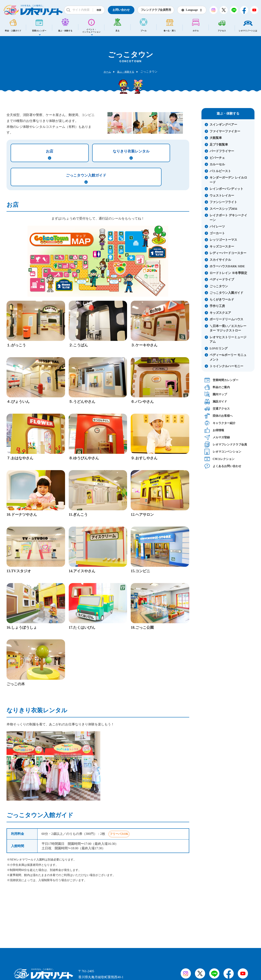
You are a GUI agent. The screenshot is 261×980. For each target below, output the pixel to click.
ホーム (106, 72)
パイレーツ (217, 226)
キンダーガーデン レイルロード (228, 180)
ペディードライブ (222, 280)
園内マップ (216, 394)
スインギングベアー (223, 125)
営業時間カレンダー (221, 380)
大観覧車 (216, 138)
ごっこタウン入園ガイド (226, 293)
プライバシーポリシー (105, 957)
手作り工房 (217, 306)
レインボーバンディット (226, 189)
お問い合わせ (121, 10)
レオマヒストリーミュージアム (228, 340)
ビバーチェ (217, 158)
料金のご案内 (217, 387)
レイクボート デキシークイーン (228, 218)
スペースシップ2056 (223, 209)
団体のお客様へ (219, 416)
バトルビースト (220, 171)
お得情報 (214, 430)
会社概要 (49, 957)
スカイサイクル (220, 260)
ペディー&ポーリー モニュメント (228, 357)
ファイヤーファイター (225, 131)
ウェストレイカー (222, 196)
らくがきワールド (222, 299)
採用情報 (26, 957)
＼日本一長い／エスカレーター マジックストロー (228, 328)
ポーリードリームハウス (226, 319)
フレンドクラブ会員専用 (156, 10)
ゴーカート (217, 233)
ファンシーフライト (223, 202)
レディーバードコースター (228, 253)
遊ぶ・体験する (126, 72)
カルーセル (217, 164)
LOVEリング (219, 348)
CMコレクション (220, 459)
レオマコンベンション (223, 452)
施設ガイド (216, 402)
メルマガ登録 (217, 437)
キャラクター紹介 (220, 423)
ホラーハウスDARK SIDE (227, 266)
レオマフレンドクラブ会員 (226, 445)
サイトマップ (73, 957)
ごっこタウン (219, 286)
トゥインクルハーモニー (226, 366)
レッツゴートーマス (223, 240)
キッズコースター (222, 246)
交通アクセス (217, 409)
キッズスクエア (220, 313)
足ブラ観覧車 (219, 145)
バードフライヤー (222, 151)
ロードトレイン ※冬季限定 (228, 273)
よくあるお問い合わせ (223, 466)
